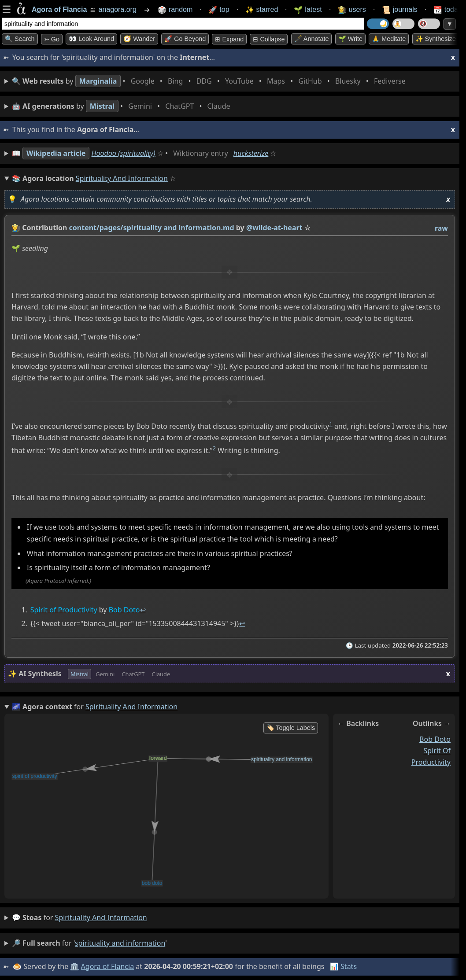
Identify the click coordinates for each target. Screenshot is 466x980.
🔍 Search (20, 39)
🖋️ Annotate (312, 39)
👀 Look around (91, 39)
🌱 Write (350, 39)
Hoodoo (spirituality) (124, 153)
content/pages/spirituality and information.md (152, 228)
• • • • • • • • (211, 81)
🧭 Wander (139, 39)
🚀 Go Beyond (185, 39)
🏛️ (74, 966)
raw (441, 228)
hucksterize (251, 153)
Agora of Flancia (108, 966)
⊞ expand (229, 39)
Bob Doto (124, 610)
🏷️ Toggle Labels (291, 728)
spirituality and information (101, 917)
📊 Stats (343, 966)
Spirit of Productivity (64, 610)
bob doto (435, 739)
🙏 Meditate (389, 39)
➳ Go (52, 39)
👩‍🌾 (16, 228)
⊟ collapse (269, 39)
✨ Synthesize (436, 39)
